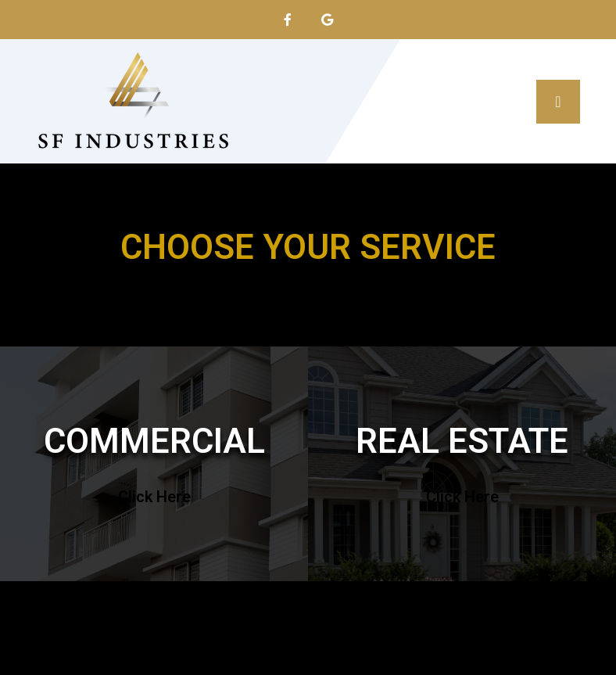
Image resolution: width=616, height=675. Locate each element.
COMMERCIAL (154, 441)
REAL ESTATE (462, 441)
